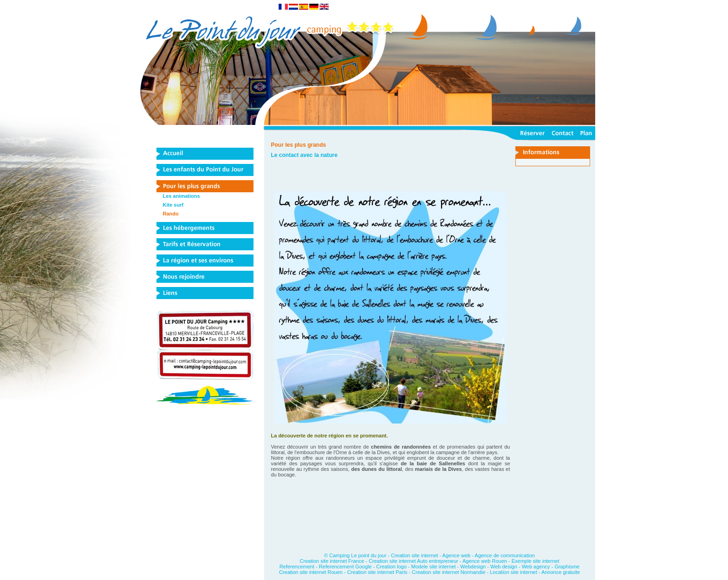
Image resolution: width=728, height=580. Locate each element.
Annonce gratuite (561, 572)
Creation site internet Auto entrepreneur (413, 561)
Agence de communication (505, 555)
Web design (504, 567)
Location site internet (513, 572)
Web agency (536, 567)
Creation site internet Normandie (448, 572)
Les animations (182, 196)
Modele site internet (434, 567)
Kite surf (173, 205)
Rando (171, 214)
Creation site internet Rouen (312, 572)
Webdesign (473, 567)
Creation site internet (415, 555)
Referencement (297, 567)
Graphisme (567, 567)
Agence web (457, 555)
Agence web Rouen (485, 561)
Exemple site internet (536, 561)
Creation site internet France (332, 561)
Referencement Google (345, 567)
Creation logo (391, 567)
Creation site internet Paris (378, 572)
